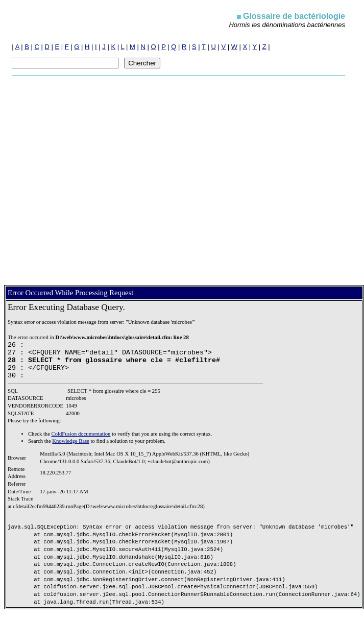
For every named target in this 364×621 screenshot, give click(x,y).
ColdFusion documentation (81, 441)
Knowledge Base (71, 449)
